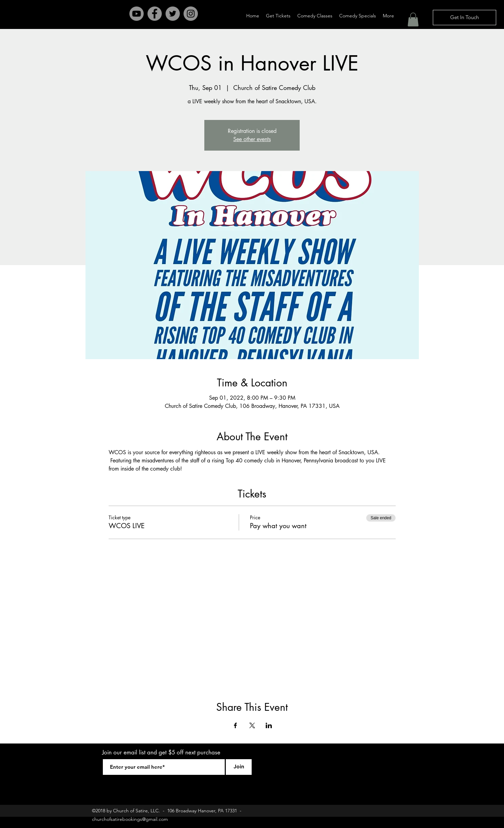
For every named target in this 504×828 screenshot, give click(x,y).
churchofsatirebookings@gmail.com (130, 819)
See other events (252, 139)
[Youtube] (137, 14)
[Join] (239, 767)
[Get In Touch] (464, 18)
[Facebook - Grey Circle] (155, 14)
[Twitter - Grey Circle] (173, 14)
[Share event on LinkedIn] (269, 725)
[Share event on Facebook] (235, 725)
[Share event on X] (252, 725)
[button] (413, 20)
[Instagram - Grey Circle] (191, 14)
